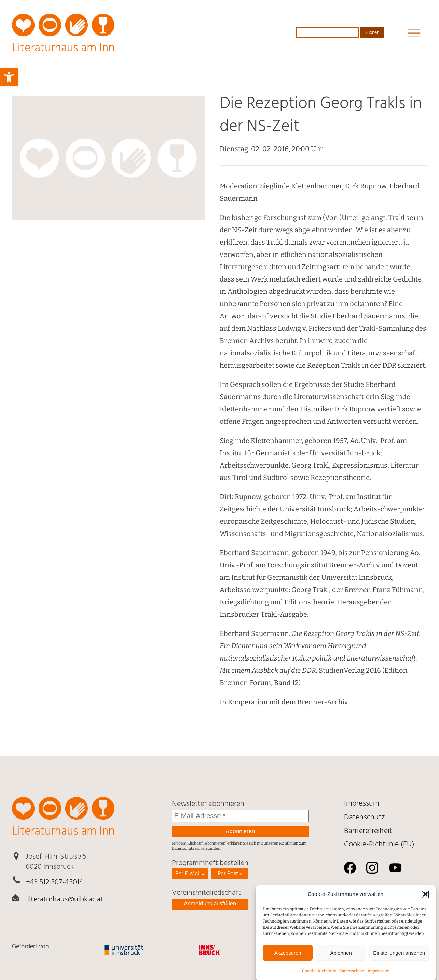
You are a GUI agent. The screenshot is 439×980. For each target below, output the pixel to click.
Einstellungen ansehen (399, 963)
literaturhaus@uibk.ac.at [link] (65, 899)
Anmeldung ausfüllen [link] (210, 904)
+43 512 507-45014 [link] (55, 882)
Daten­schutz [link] (365, 817)
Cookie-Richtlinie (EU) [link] (379, 844)
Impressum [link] (362, 804)
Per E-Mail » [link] (190, 874)
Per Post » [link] (230, 874)
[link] (9, 77)
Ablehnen (341, 963)
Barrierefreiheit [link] (368, 831)
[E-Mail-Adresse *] (240, 816)
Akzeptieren (287, 963)
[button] (425, 905)
